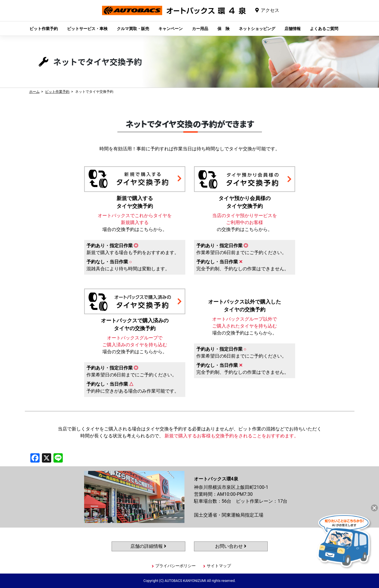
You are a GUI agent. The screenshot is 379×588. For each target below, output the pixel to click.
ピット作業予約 (44, 29)
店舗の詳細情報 (148, 546)
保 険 (223, 29)
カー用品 (200, 29)
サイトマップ (219, 566)
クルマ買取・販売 (133, 29)
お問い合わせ (231, 546)
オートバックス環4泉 (174, 15)
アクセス (270, 10)
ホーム (34, 92)
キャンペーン (171, 29)
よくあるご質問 (324, 29)
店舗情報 (293, 29)
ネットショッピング (257, 29)
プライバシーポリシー (175, 566)
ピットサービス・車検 (87, 29)
